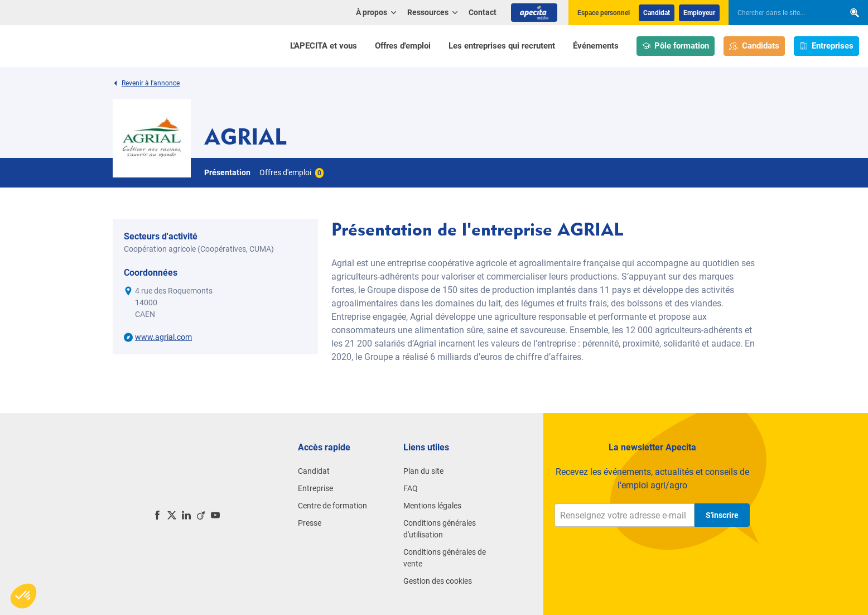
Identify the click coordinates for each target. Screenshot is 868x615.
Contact (483, 12)
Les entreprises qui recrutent (502, 46)
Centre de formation (332, 506)
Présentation (227, 172)
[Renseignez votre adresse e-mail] (625, 515)
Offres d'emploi (403, 46)
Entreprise (315, 488)
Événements (596, 46)
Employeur (699, 13)
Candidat (657, 13)
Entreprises (827, 46)
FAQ (411, 488)
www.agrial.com (163, 337)
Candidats (754, 46)
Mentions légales (432, 506)
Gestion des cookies (438, 581)
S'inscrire (722, 515)
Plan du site (423, 471)
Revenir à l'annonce (146, 83)
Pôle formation (676, 46)
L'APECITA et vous (324, 46)
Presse (310, 523)
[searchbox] (781, 13)
